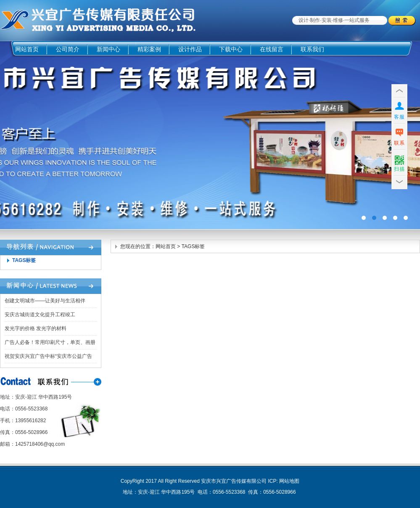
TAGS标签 (24, 260)
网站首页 (27, 49)
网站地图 (289, 481)
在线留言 (272, 49)
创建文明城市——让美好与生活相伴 (45, 301)
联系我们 (312, 49)
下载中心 (231, 49)
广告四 (210, 135)
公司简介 (68, 49)
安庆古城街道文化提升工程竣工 (40, 315)
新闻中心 (108, 49)
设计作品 (190, 49)
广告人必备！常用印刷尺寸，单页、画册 (50, 342)
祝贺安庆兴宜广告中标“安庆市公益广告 (48, 356)
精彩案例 (149, 49)
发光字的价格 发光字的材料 (36, 328)
